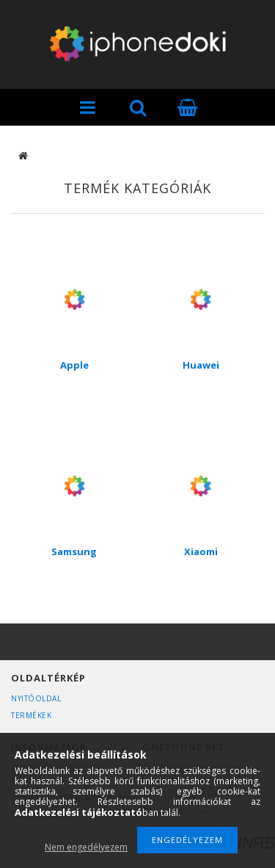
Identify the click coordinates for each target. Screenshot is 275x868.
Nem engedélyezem (86, 847)
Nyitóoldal (36, 698)
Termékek (31, 715)
